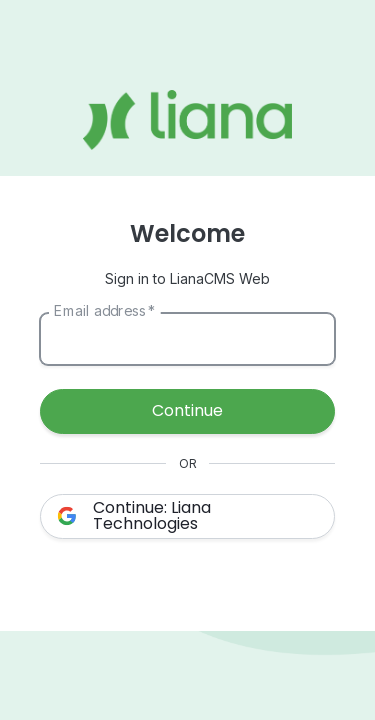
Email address (104, 310)
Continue (187, 410)
